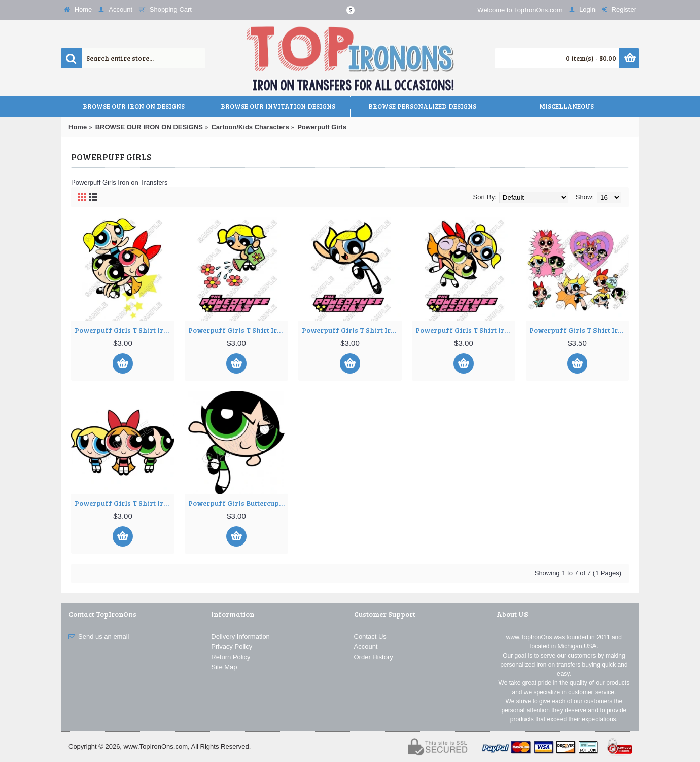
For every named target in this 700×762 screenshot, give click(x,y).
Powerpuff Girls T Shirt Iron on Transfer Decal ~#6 (125, 503)
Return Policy (231, 657)
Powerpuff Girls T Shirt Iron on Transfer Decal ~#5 (579, 330)
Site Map (224, 667)
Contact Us (370, 637)
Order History (374, 657)
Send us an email (99, 637)
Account (366, 647)
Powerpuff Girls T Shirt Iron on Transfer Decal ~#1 (125, 330)
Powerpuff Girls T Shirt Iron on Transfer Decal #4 (465, 330)
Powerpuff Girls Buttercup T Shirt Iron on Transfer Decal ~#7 (238, 503)
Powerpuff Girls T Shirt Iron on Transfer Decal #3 (352, 330)
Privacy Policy (232, 647)
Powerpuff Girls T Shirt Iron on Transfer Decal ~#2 (238, 330)
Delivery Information (240, 637)
